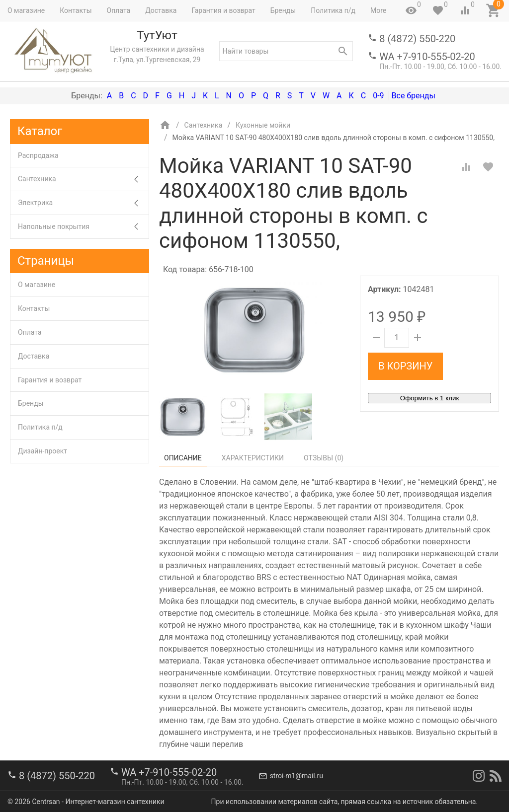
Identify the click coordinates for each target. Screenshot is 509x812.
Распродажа (38, 155)
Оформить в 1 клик (429, 398)
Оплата (119, 10)
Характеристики (253, 458)
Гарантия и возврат (223, 10)
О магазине (26, 10)
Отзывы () (324, 458)
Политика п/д (333, 10)
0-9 (378, 96)
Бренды (283, 10)
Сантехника (83, 179)
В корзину (405, 366)
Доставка (161, 10)
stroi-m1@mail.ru (297, 776)
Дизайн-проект (42, 451)
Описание (183, 458)
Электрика (83, 203)
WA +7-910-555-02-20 (427, 57)
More (378, 10)
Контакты (76, 10)
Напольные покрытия (83, 227)
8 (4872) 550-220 (417, 39)
